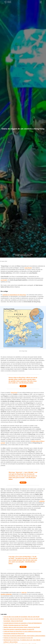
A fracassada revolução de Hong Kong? (14, 634)
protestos (42, 501)
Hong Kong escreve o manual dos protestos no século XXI (19, 629)
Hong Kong (14, 393)
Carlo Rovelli (28, 268)
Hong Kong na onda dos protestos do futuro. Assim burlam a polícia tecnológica (24, 636)
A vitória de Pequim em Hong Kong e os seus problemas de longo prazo (22, 631)
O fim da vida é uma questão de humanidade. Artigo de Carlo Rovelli (21, 617)
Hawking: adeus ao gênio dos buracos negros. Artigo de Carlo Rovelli (22, 627)
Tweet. (23, 386)
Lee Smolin (4, 280)
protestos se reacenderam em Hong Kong (14, 295)
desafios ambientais (6, 594)
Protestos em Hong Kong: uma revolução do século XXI (18, 638)
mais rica (24, 593)
